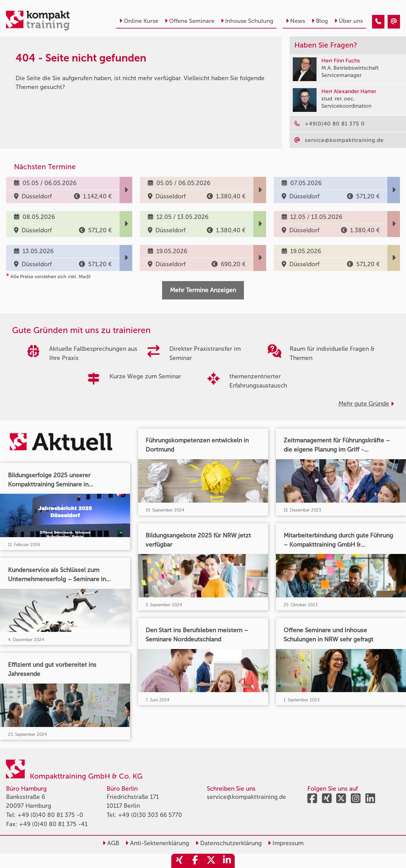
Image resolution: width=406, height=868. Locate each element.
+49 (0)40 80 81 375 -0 (50, 815)
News (295, 21)
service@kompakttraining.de (246, 797)
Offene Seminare (190, 21)
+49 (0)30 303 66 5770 (150, 815)
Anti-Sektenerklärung (157, 843)
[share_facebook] (195, 861)
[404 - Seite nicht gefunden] (378, 22)
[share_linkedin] (227, 861)
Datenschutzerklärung (229, 843)
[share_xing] (179, 861)
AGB (111, 843)
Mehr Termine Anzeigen (203, 290)
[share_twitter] (211, 861)
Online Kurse (139, 21)
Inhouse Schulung (247, 21)
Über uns (349, 21)
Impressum (286, 843)
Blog (320, 21)
